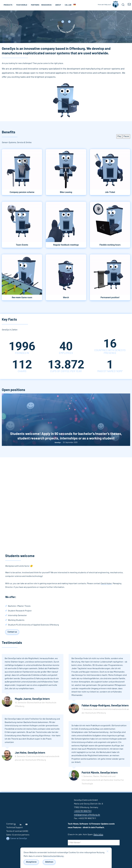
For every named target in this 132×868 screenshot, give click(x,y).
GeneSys (58, 442)
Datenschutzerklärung (53, 856)
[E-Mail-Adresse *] (94, 843)
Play (119, 136)
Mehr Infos (98, 835)
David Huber (106, 583)
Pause (126, 136)
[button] (123, 5)
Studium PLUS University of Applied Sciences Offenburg (33, 625)
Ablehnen (49, 862)
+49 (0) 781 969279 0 (83, 811)
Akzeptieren (31, 862)
